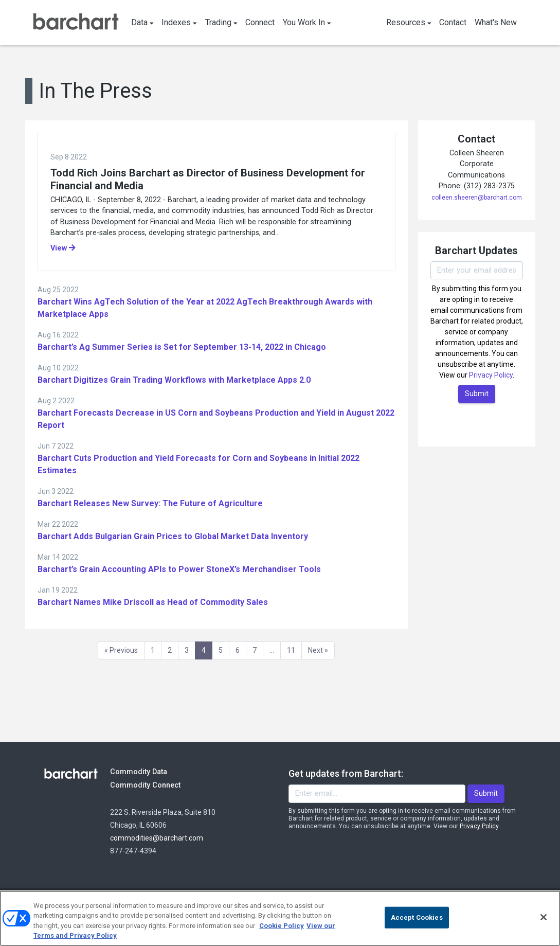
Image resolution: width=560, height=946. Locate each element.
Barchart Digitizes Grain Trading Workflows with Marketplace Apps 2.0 (174, 380)
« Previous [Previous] (121, 650)
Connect (260, 22)
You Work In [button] (307, 22)
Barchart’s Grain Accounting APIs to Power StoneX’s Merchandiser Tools (179, 569)
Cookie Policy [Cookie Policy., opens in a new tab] (282, 926)
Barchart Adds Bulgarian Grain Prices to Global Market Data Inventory (173, 536)
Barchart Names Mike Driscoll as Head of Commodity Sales (153, 602)
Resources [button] (409, 22)
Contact (453, 22)
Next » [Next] (318, 650)
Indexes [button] (179, 22)
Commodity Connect (159, 785)
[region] (280, 918)
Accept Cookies (417, 917)
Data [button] (142, 22)
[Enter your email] (477, 271)
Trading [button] (221, 22)
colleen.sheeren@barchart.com (477, 198)
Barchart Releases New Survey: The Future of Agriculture (150, 503)
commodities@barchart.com (157, 838)
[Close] (544, 917)
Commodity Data (146, 771)
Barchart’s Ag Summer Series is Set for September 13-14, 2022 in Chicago (182, 347)
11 (291, 650)
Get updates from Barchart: (346, 773)
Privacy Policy (491, 375)
